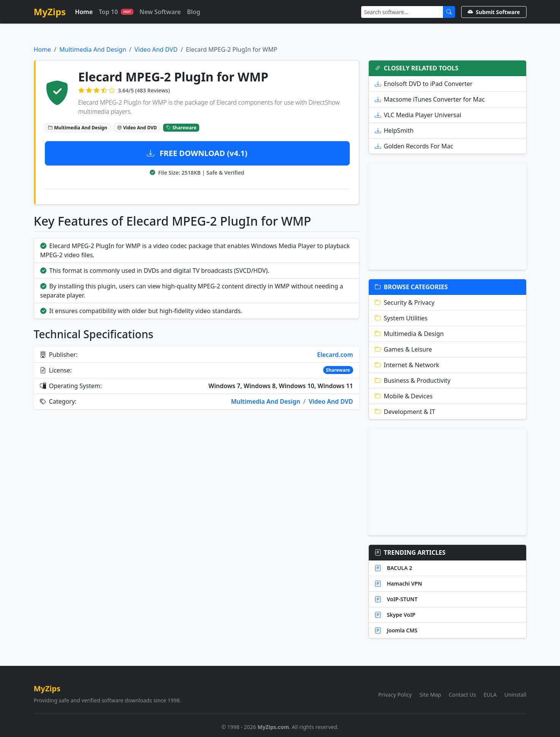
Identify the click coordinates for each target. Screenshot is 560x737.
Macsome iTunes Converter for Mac (430, 99)
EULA (490, 695)
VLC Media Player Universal (418, 115)
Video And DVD (156, 49)
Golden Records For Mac (414, 146)
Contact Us (462, 695)
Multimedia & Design (409, 334)
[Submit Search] (449, 12)
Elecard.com (335, 355)
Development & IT (405, 412)
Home (84, 12)
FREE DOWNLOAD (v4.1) (197, 153)
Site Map (430, 695)
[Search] (402, 12)
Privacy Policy (395, 695)
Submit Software (494, 12)
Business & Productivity (413, 380)
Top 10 (116, 12)
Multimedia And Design (93, 49)
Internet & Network (407, 365)
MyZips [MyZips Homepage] (50, 12)
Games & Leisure (404, 349)
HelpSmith (394, 131)
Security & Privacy (405, 302)
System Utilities (401, 318)
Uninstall (516, 695)
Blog (194, 12)
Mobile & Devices (404, 396)
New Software (160, 12)
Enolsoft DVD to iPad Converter (424, 84)
